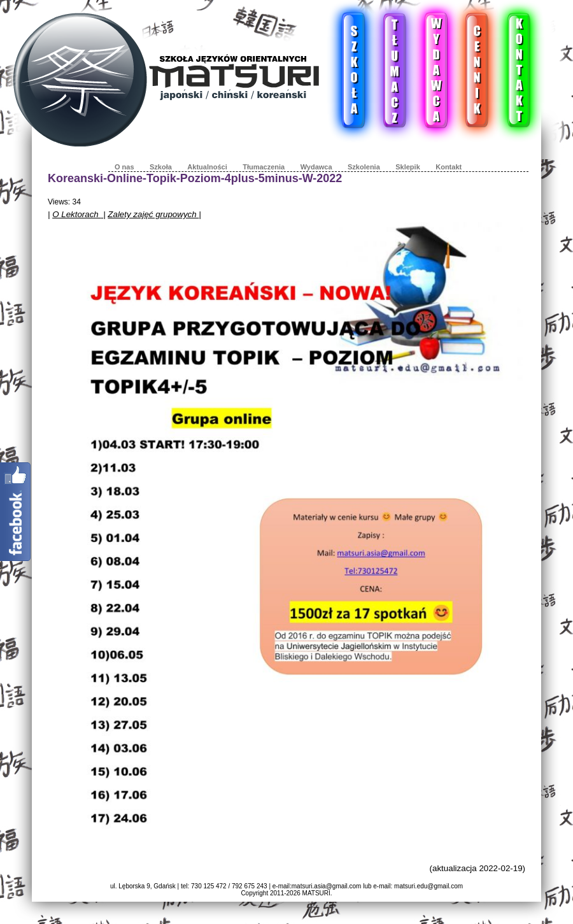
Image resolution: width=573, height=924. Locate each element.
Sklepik (408, 167)
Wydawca (316, 167)
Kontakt (449, 167)
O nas (124, 167)
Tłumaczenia (264, 167)
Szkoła (161, 167)
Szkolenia (364, 167)
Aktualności (207, 167)
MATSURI (316, 893)
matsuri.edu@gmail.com (428, 886)
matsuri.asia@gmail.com (327, 886)
